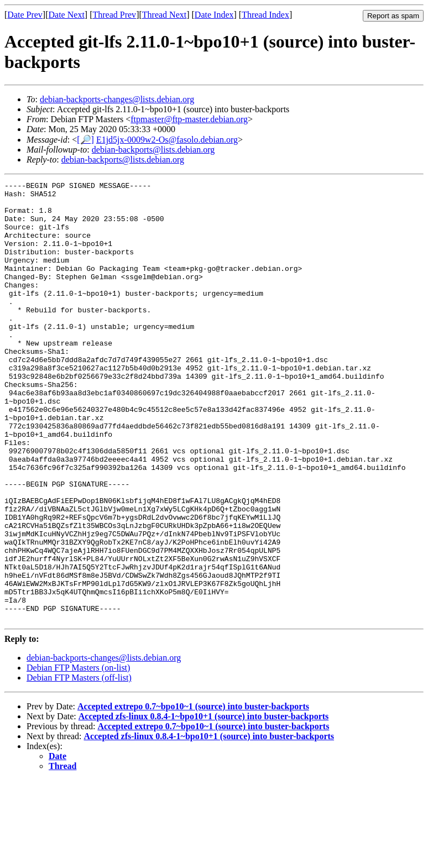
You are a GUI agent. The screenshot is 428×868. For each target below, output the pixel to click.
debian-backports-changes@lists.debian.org (117, 99)
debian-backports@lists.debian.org (153, 150)
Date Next (67, 15)
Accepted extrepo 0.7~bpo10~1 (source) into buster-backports (193, 794)
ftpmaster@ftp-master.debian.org (189, 119)
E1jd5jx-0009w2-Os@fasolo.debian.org (167, 140)
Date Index (214, 15)
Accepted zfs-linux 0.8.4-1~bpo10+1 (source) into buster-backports (204, 804)
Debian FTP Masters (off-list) (79, 765)
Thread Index (265, 15)
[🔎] (85, 140)
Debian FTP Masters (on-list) (78, 755)
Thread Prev (114, 15)
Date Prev (25, 15)
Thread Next (164, 15)
